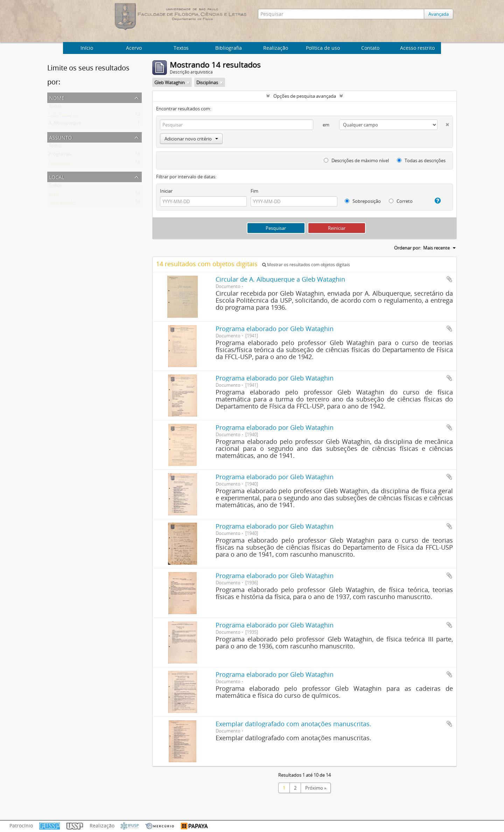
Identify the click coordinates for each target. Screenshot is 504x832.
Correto (401, 201)
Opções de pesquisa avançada (305, 96)
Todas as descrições (421, 160)
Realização (276, 48)
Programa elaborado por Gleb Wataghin (275, 329)
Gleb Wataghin (64, 116)
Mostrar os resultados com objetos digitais (306, 265)
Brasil (54, 195)
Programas (60, 156)
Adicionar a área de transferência (449, 279)
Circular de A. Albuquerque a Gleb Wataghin (280, 279)
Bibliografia (229, 48)
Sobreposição (363, 201)
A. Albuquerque (65, 124)
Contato (370, 48)
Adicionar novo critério (191, 139)
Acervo (134, 48)
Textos (181, 48)
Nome (57, 97)
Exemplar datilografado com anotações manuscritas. (293, 724)
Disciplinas (59, 164)
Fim (254, 191)
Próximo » (316, 788)
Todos (55, 108)
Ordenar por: (408, 248)
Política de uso (323, 48)
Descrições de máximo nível (356, 160)
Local (57, 176)
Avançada (440, 14)
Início (87, 48)
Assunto (61, 137)
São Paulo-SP (62, 204)
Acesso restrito (417, 48)
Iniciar (166, 191)
